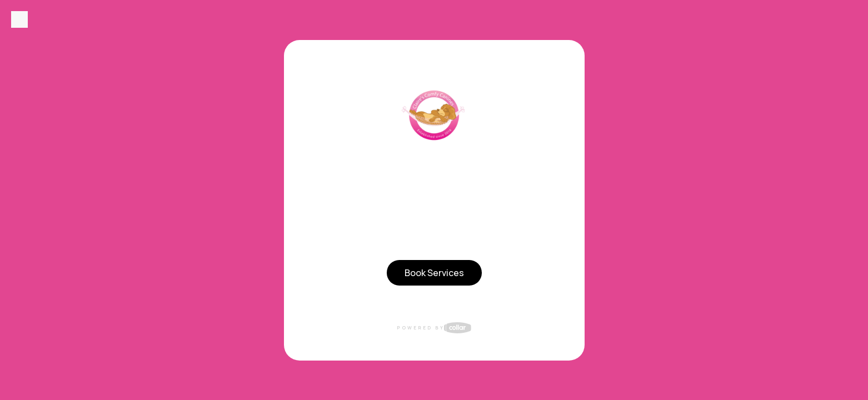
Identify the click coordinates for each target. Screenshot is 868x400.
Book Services (434, 273)
